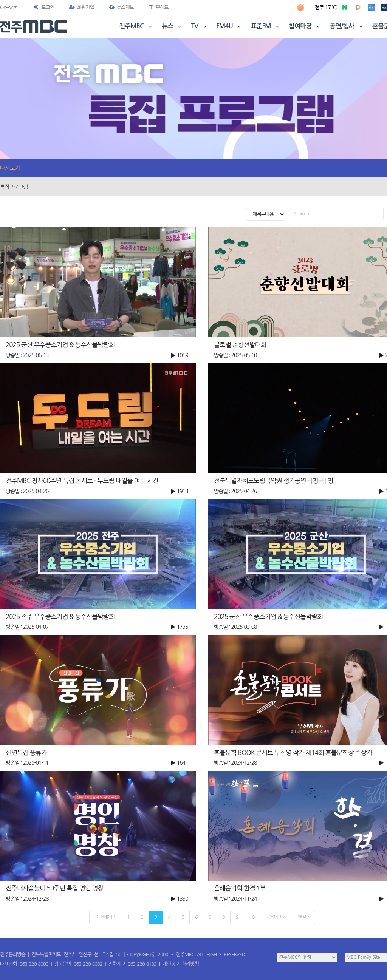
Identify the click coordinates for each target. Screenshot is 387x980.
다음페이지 (276, 917)
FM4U (229, 26)
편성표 (159, 7)
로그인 (48, 7)
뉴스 (172, 26)
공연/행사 (347, 26)
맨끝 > (303, 917)
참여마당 (305, 26)
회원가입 (82, 7)
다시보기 (10, 168)
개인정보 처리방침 (181, 964)
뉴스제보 (122, 7)
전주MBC (136, 26)
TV (200, 26)
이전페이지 (105, 917)
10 (252, 917)
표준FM (266, 26)
